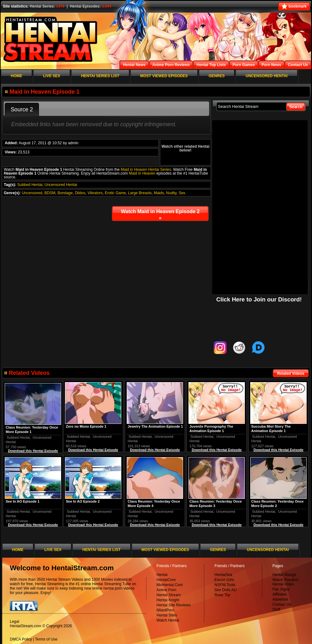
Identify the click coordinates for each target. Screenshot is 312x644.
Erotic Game (115, 193)
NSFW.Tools (225, 585)
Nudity (171, 193)
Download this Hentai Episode (278, 450)
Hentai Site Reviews (173, 605)
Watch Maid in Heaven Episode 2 (160, 215)
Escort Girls (224, 580)
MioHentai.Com (170, 585)
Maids (159, 193)
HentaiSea (223, 575)
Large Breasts (140, 193)
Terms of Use (46, 639)
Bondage (65, 193)
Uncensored (32, 193)
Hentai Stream (169, 595)
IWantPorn (165, 610)
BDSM (50, 193)
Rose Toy (222, 595)
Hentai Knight (168, 600)
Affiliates (280, 594)
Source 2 (22, 109)
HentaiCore (166, 580)
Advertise (280, 599)
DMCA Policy (21, 639)
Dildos (80, 193)
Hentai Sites (167, 615)
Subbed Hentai (30, 185)
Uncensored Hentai (61, 185)
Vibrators (95, 193)
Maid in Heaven (142, 173)
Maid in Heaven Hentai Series (146, 170)
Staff (276, 610)
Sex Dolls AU (226, 590)
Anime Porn (166, 590)
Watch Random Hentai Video (285, 582)
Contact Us (282, 604)
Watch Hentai (168, 620)
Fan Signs (281, 589)
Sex (182, 193)
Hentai (162, 575)
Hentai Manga (284, 575)
